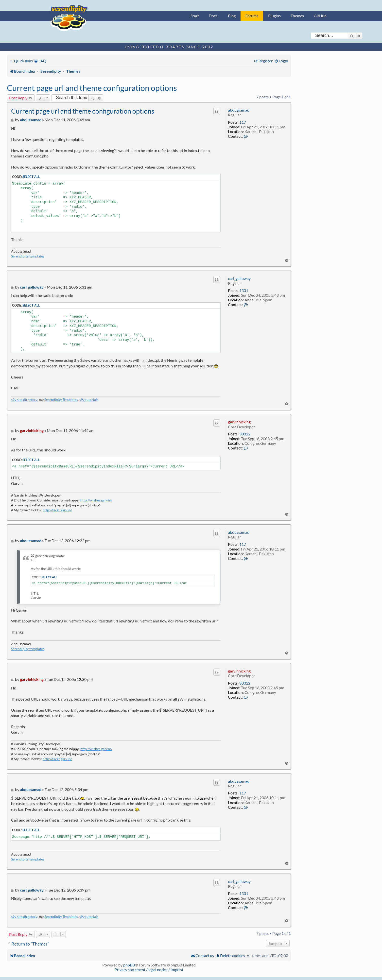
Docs (213, 16)
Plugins (274, 16)
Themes (297, 16)
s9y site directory (24, 400)
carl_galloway (239, 278)
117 (243, 122)
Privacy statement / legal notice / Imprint (149, 970)
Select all (31, 177)
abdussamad (239, 110)
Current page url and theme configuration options (92, 88)
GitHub (320, 16)
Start (195, 16)
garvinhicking (239, 422)
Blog (232, 16)
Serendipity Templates (61, 400)
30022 (245, 434)
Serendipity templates (28, 256)
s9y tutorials (89, 400)
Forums (252, 16)
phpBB (129, 965)
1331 (244, 290)
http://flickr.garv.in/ (57, 510)
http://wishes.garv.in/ (96, 500)
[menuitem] (40, 61)
